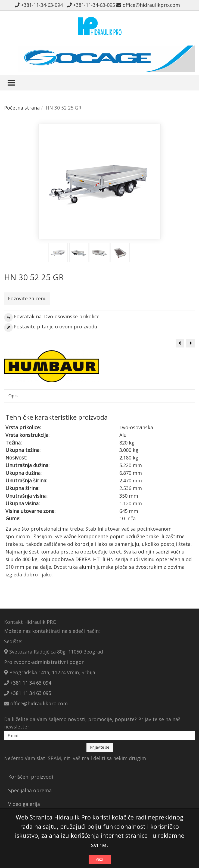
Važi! (100, 859)
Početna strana (22, 108)
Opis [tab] (13, 396)
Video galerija (24, 804)
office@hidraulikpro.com (148, 5)
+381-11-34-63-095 (91, 5)
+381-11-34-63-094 (40, 5)
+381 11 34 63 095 (31, 693)
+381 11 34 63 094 (31, 683)
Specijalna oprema (30, 790)
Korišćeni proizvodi (31, 777)
